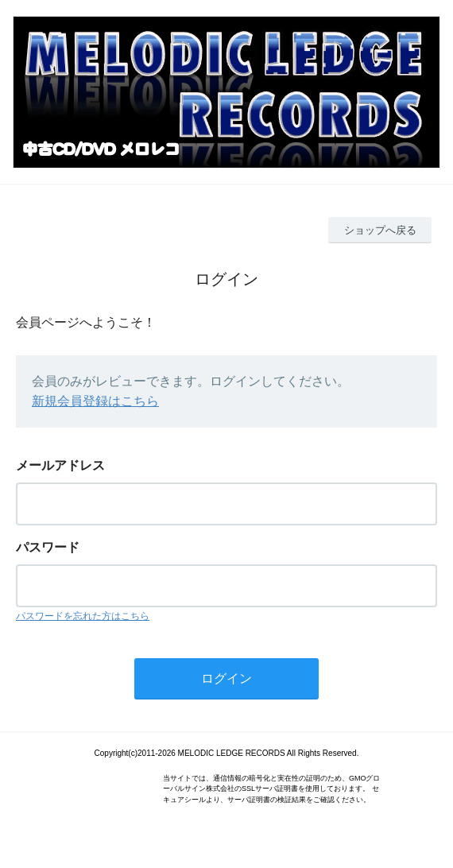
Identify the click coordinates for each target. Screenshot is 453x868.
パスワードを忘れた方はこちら (83, 616)
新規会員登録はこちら (95, 401)
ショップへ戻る (380, 230)
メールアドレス (60, 465)
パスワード (48, 547)
